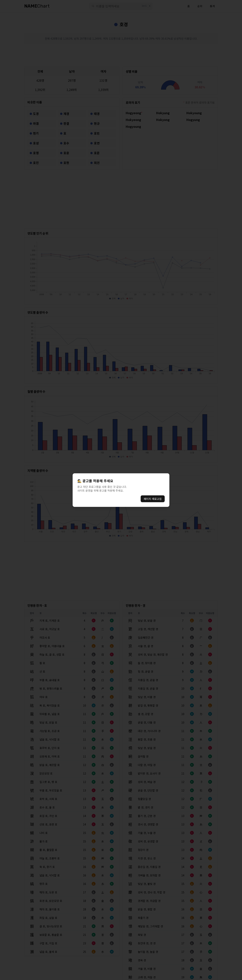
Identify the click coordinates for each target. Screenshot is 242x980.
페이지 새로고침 (153, 499)
